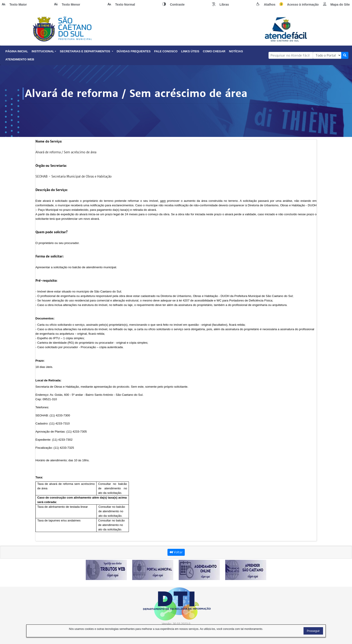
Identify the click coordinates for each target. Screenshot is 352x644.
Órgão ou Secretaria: (51, 166)
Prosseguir (313, 631)
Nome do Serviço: (49, 142)
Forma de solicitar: (49, 256)
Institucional (44, 51)
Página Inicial (17, 51)
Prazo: (40, 361)
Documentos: (45, 318)
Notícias (236, 51)
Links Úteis (190, 51)
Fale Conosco (166, 51)
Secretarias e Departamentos (86, 51)
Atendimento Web (20, 59)
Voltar (176, 552)
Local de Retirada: (48, 380)
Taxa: (39, 477)
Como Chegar (214, 51)
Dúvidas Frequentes (134, 51)
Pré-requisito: (46, 281)
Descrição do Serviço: (52, 190)
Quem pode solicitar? (52, 232)
